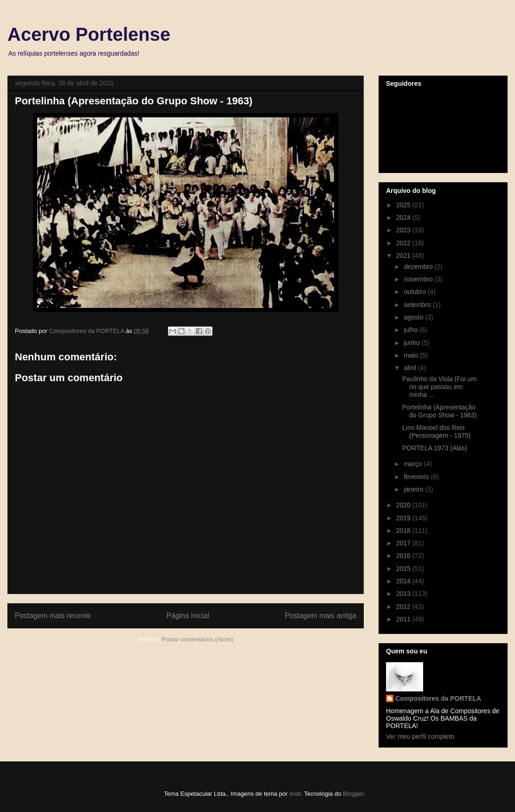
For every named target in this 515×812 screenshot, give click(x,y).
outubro (415, 292)
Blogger (353, 794)
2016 (404, 556)
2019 (404, 518)
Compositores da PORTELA (438, 698)
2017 (404, 543)
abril (411, 368)
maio (412, 355)
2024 (404, 217)
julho (411, 330)
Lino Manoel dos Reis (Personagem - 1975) (436, 432)
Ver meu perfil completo (420, 736)
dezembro (419, 267)
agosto (414, 317)
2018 (404, 531)
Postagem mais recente (53, 616)
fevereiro (417, 477)
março (414, 464)
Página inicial (188, 616)
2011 (404, 619)
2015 (404, 569)
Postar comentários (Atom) (197, 639)
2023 (404, 230)
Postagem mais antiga (321, 616)
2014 (404, 581)
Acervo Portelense (89, 34)
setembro (418, 305)
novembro (419, 279)
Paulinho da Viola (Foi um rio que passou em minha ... (439, 387)
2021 (404, 256)
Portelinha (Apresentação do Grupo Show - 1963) (440, 411)
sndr (295, 794)
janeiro (414, 489)
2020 (404, 505)
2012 (404, 607)
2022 (404, 243)
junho (412, 343)
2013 (404, 594)
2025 (404, 205)
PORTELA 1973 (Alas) (435, 448)
